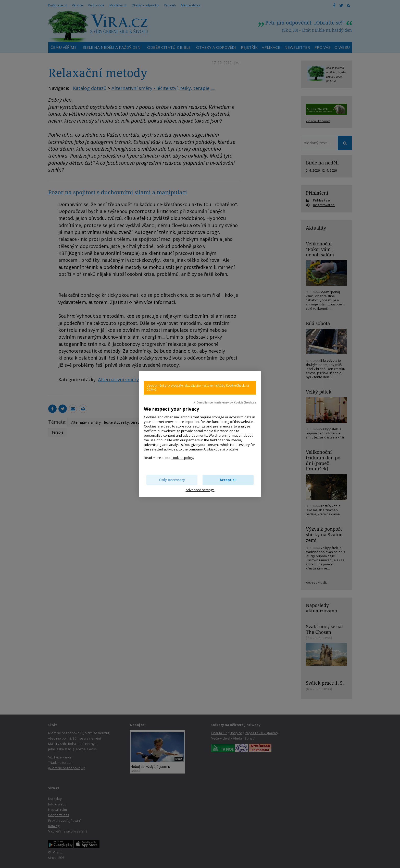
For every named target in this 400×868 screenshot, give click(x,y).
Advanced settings (200, 490)
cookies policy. (183, 458)
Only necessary (172, 480)
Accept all (228, 480)
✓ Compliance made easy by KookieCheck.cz (225, 402)
